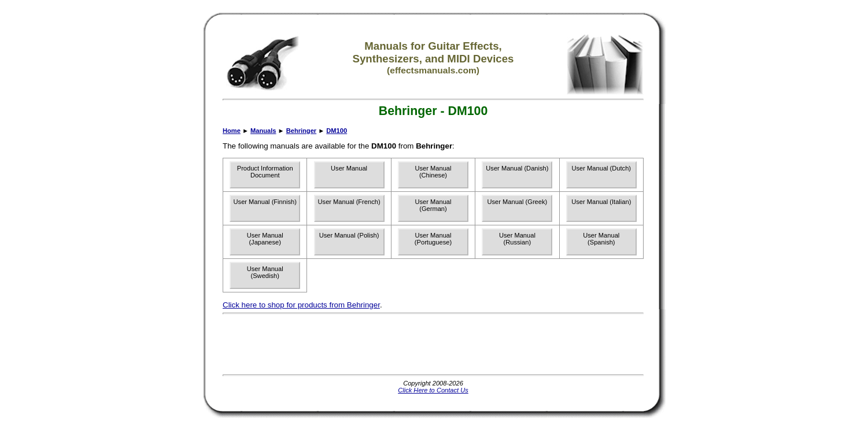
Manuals (263, 131)
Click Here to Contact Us (433, 390)
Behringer (301, 131)
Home (232, 131)
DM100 (337, 131)
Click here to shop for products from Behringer (301, 305)
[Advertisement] (433, 344)
